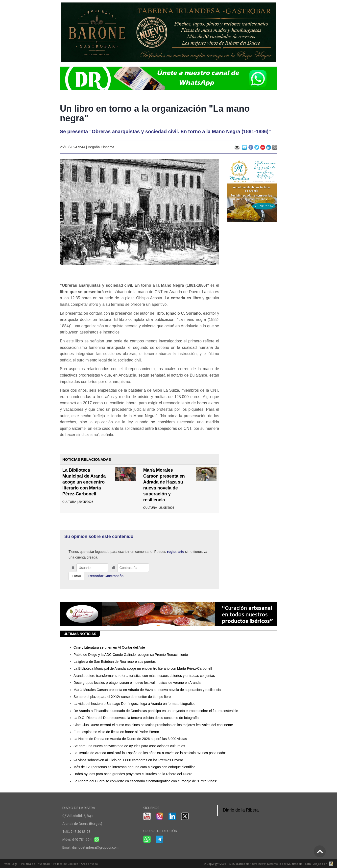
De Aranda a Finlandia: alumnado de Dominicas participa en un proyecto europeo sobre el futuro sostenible (156, 711)
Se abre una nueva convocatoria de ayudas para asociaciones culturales (129, 746)
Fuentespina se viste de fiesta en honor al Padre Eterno (116, 732)
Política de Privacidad (36, 864)
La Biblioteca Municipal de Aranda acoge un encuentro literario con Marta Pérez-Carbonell (84, 482)
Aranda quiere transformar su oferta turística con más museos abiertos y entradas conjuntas (144, 676)
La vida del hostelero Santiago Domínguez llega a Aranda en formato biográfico (134, 704)
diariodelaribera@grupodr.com (95, 847)
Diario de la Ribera (241, 810)
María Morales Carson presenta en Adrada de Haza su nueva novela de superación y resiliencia (147, 690)
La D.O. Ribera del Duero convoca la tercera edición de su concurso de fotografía (136, 718)
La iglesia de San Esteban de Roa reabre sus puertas (115, 662)
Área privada (89, 864)
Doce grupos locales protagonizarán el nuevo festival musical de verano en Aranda (137, 683)
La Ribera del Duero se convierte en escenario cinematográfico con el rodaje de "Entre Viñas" (145, 781)
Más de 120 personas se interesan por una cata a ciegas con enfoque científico (134, 767)
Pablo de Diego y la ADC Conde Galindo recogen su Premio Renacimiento (131, 655)
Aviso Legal (11, 864)
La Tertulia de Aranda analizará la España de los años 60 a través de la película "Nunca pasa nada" (150, 753)
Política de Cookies (65, 864)
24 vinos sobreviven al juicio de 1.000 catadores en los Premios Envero (128, 760)
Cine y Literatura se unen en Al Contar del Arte (109, 647)
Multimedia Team (299, 864)
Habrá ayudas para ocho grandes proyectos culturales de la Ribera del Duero (133, 774)
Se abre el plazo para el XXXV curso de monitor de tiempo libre (122, 697)
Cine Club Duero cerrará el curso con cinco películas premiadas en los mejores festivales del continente (153, 725)
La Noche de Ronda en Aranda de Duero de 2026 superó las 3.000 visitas (130, 739)
